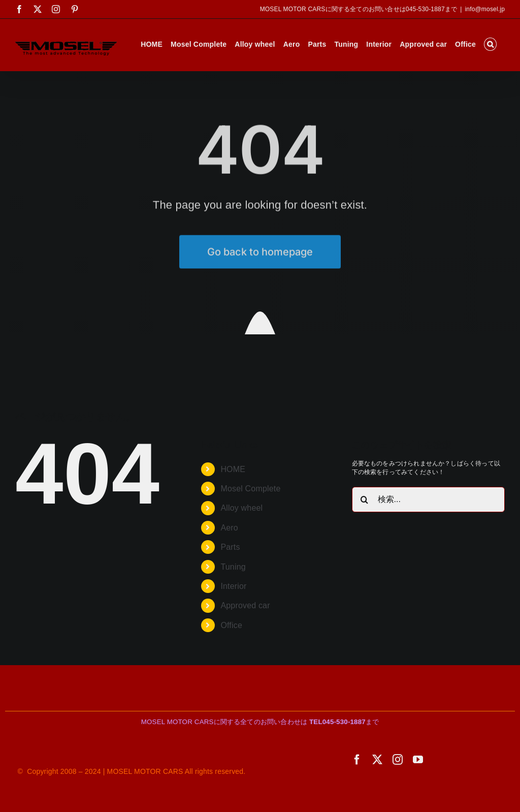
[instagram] (398, 760)
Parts (230, 547)
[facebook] (357, 760)
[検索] (365, 499)
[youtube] (418, 760)
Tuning (233, 567)
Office (231, 625)
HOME (233, 469)
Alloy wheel (241, 508)
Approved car (245, 605)
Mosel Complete (250, 489)
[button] (490, 44)
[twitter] (377, 760)
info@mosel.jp (485, 9)
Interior (233, 586)
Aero (229, 528)
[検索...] (428, 499)
